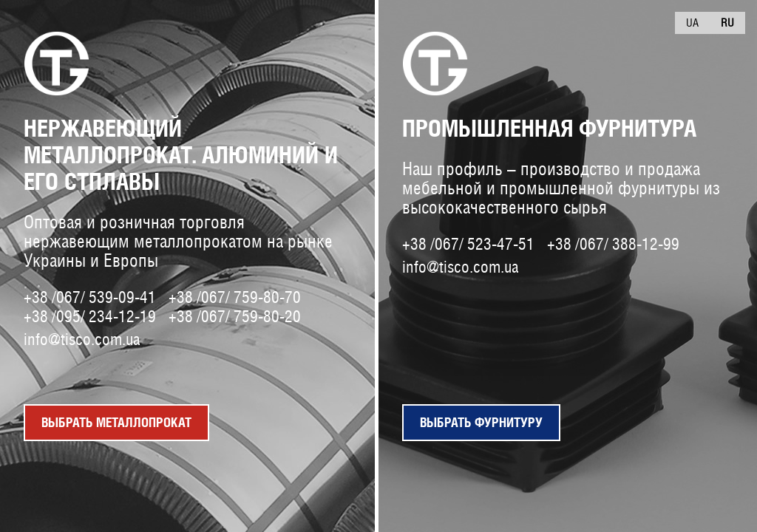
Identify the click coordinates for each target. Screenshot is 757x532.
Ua (692, 23)
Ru (727, 23)
